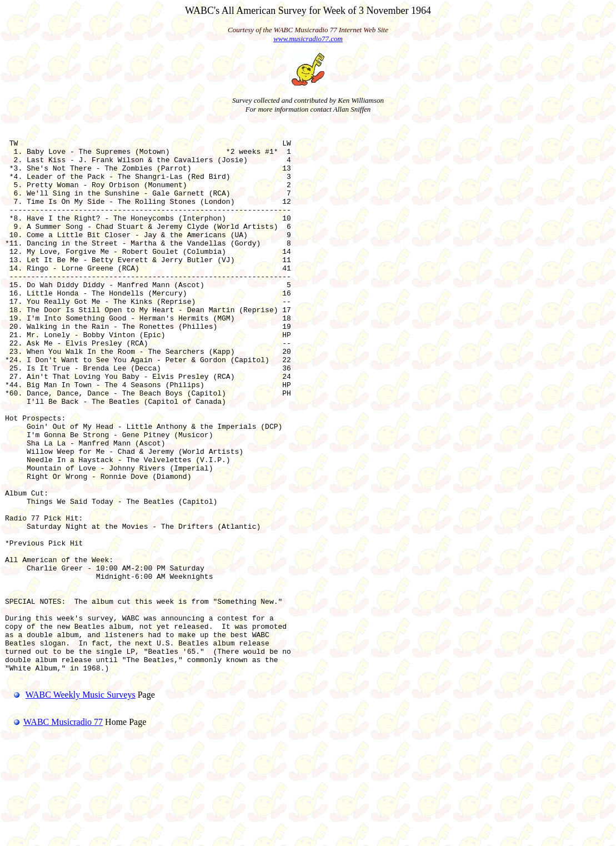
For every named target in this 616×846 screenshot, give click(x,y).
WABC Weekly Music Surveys (81, 805)
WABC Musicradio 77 (54, 832)
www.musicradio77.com (308, 39)
